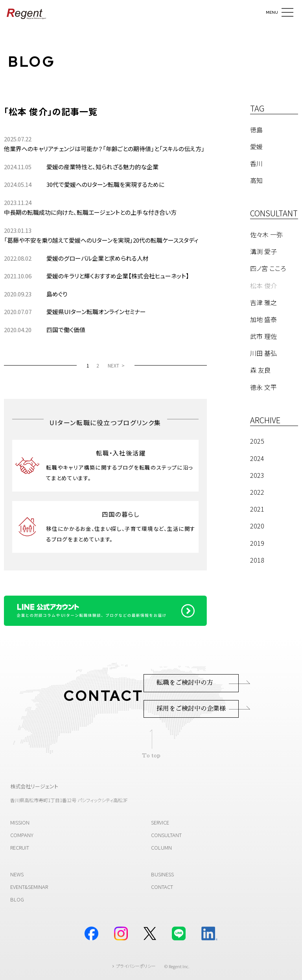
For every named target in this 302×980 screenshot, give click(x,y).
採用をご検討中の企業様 (191, 709)
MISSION (20, 822)
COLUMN (161, 847)
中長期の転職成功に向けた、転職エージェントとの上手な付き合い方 (90, 212)
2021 (257, 509)
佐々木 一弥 (266, 234)
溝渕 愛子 (263, 251)
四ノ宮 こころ (268, 268)
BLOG (31, 62)
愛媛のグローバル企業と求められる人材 (98, 258)
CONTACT (162, 887)
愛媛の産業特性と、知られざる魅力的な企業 (102, 167)
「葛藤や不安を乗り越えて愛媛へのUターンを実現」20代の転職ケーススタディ (101, 240)
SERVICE (160, 822)
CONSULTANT (166, 835)
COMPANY (22, 835)
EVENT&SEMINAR (29, 887)
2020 (257, 526)
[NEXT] (116, 365)
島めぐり (57, 294)
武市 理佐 (263, 336)
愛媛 (256, 146)
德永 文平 (263, 387)
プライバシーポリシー (136, 966)
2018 (257, 560)
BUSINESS (162, 874)
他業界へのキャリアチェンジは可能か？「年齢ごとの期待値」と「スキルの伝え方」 (104, 149)
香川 (256, 163)
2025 (257, 441)
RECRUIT (20, 847)
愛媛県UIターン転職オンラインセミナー (96, 312)
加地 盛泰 (263, 319)
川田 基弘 (263, 353)
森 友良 (260, 370)
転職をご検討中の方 (185, 683)
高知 (256, 180)
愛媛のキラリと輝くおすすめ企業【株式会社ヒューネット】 (118, 276)
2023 (257, 475)
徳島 (256, 130)
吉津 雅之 (263, 302)
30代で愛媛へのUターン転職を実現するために (105, 184)
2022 (257, 492)
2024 (257, 458)
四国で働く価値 (66, 330)
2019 (257, 543)
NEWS (17, 874)
